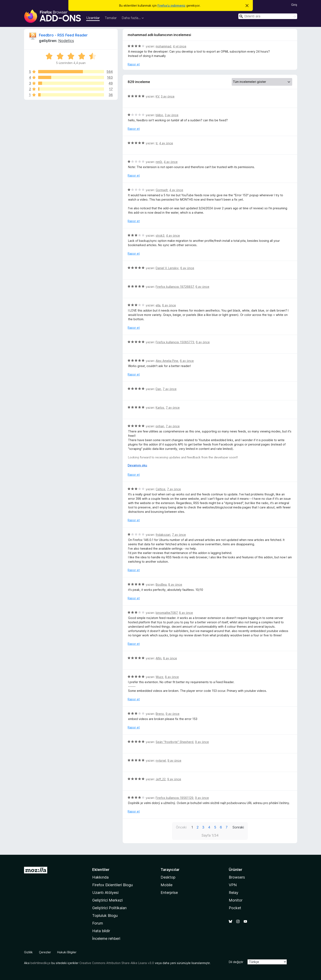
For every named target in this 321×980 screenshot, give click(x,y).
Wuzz (159, 677)
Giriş (294, 5)
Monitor (236, 900)
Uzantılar (93, 18)
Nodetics (66, 41)
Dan (158, 389)
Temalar (111, 18)
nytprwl (161, 760)
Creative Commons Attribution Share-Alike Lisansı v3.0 (117, 963)
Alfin (159, 658)
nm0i (159, 162)
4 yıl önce (180, 46)
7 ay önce (170, 389)
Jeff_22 (161, 779)
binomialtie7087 (167, 613)
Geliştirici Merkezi (107, 900)
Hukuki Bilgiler (67, 952)
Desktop (168, 877)
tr (157, 143)
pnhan (160, 426)
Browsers (237, 877)
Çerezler (45, 952)
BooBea (161, 585)
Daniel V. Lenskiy (167, 268)
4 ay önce (166, 143)
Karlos (160, 408)
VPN (233, 885)
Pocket (235, 908)
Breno (160, 714)
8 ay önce (175, 585)
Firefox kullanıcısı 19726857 (175, 287)
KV (157, 96)
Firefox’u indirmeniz (171, 5)
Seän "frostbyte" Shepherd (174, 742)
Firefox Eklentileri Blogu (113, 885)
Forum (98, 923)
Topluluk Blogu (105, 916)
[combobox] (268, 16)
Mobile (167, 885)
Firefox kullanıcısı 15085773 (175, 342)
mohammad (163, 46)
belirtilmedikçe (41, 963)
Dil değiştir (236, 962)
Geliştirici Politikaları (109, 908)
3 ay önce (168, 96)
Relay (234, 893)
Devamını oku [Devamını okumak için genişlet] (137, 465)
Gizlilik (28, 952)
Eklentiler (101, 870)
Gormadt (162, 190)
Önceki (181, 827)
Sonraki (238, 827)
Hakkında (100, 877)
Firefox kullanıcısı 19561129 (174, 798)
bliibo (159, 115)
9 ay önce (173, 714)
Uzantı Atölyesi (105, 893)
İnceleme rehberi (106, 938)
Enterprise (169, 893)
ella (158, 305)
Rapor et (134, 64)
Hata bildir (101, 931)
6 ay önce (187, 268)
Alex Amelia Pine (167, 361)
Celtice (160, 489)
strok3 (160, 235)
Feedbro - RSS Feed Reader (63, 35)
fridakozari (163, 535)
